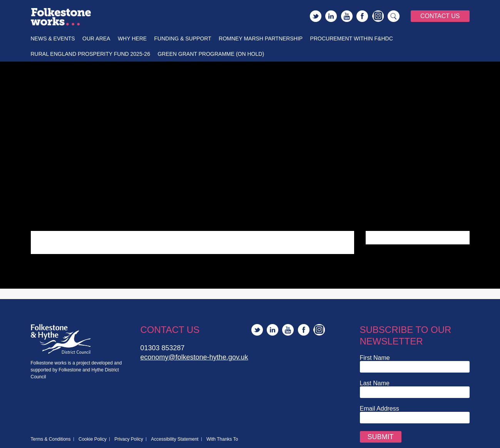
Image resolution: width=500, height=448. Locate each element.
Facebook (362, 16)
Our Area (96, 38)
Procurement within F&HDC (352, 38)
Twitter (316, 16)
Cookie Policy (93, 439)
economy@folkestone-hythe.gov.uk (194, 357)
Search (394, 16)
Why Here (132, 38)
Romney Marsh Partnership (261, 38)
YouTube (347, 16)
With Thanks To (222, 439)
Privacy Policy (129, 439)
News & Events (53, 38)
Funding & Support (183, 38)
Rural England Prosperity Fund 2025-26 (90, 54)
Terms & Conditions (51, 439)
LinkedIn (331, 16)
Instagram (378, 16)
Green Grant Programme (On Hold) (211, 54)
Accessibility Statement (175, 439)
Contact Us (440, 16)
